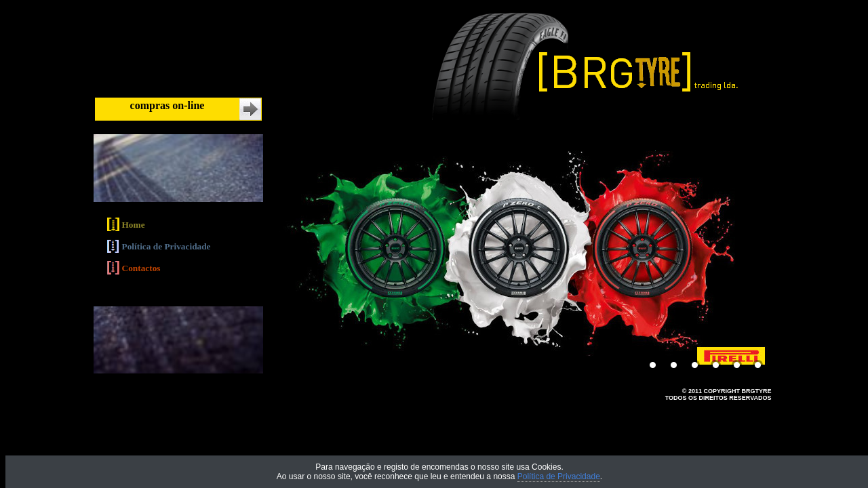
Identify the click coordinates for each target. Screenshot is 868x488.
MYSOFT (759, 405)
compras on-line (167, 105)
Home (134, 225)
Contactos (141, 269)
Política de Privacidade (166, 247)
